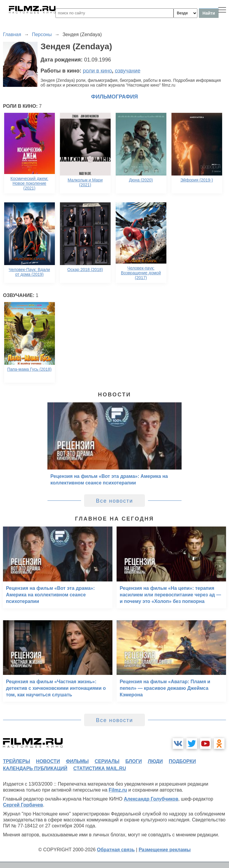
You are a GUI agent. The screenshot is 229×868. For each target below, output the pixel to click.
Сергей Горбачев (23, 805)
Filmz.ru (118, 790)
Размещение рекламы (165, 850)
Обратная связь (116, 850)
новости (48, 761)
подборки (182, 761)
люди (155, 761)
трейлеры (17, 761)
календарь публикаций (35, 768)
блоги (133, 761)
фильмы (77, 761)
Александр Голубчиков (151, 799)
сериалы (107, 761)
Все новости (115, 501)
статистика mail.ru (100, 768)
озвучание (128, 71)
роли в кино (98, 71)
